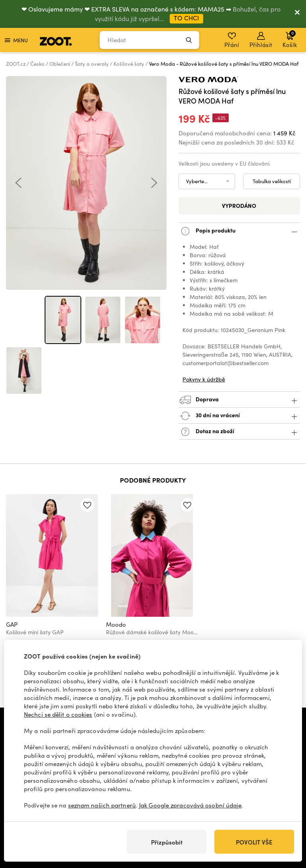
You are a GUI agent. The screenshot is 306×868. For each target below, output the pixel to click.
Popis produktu (239, 231)
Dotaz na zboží (239, 432)
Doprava (239, 400)
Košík (290, 39)
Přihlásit (261, 40)
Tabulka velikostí (272, 181)
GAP (12, 624)
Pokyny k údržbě (204, 379)
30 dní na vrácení (239, 416)
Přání (232, 40)
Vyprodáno (239, 205)
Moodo (116, 624)
